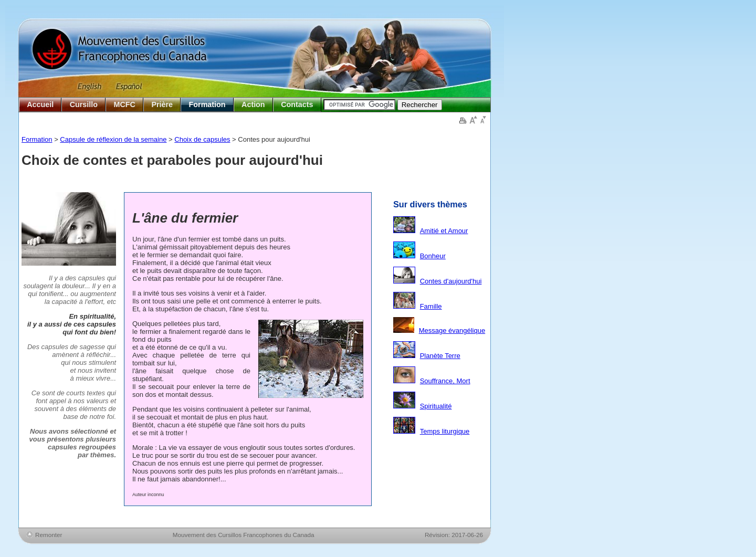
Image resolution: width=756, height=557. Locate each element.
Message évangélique (452, 330)
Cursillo (84, 104)
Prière (162, 104)
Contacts (297, 104)
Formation (207, 104)
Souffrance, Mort (445, 381)
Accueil (40, 104)
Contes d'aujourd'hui (451, 281)
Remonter (49, 535)
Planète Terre (440, 356)
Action (253, 104)
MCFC (125, 104)
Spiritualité (436, 406)
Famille (431, 306)
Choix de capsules (202, 139)
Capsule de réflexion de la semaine (113, 139)
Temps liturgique (445, 431)
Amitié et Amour (444, 231)
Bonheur (433, 256)
